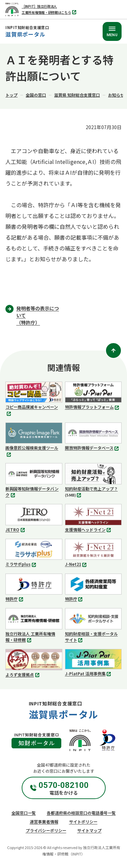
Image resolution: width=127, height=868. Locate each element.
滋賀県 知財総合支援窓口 (77, 95)
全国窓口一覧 (24, 813)
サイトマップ (89, 830)
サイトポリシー (83, 822)
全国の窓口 (36, 95)
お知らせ (116, 95)
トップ (12, 95)
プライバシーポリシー (46, 830)
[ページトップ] (113, 351)
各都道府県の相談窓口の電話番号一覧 (81, 813)
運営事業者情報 (44, 822)
